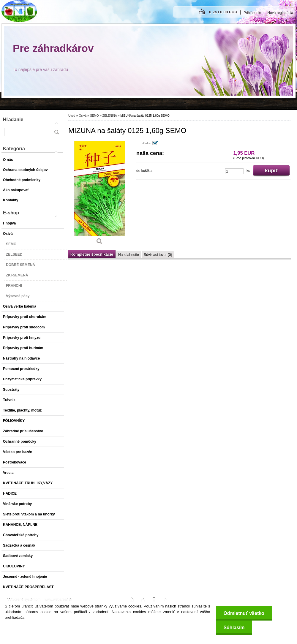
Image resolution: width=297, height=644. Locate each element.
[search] (56, 132)
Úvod (72, 116)
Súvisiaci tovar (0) (158, 255)
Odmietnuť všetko (244, 613)
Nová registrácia (280, 13)
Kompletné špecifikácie (92, 254)
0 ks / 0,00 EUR (223, 12)
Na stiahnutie (129, 255)
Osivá (83, 116)
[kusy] (234, 171)
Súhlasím (234, 628)
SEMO (94, 116)
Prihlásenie (252, 13)
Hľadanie (13, 120)
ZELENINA (110, 116)
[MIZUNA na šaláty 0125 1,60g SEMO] (99, 195)
